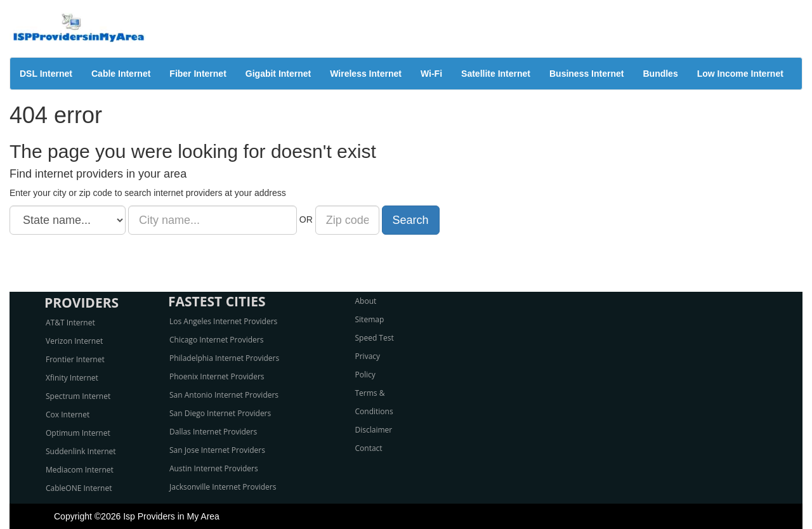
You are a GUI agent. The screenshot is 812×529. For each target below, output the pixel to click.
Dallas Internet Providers (213, 432)
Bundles (660, 74)
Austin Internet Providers (214, 468)
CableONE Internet (79, 488)
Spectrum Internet (78, 396)
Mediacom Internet (80, 470)
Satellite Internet (496, 74)
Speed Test (375, 338)
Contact (369, 448)
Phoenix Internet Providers (217, 376)
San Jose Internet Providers (217, 450)
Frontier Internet (75, 359)
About (366, 301)
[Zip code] (347, 220)
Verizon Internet (74, 341)
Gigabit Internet (278, 74)
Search (411, 220)
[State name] (68, 220)
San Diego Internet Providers (220, 413)
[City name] (213, 220)
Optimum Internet (78, 433)
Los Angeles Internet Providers (223, 321)
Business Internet (586, 74)
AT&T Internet (70, 323)
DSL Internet (46, 74)
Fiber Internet (198, 74)
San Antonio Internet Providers (224, 395)
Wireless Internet (366, 74)
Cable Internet (121, 74)
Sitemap (370, 319)
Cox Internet (68, 415)
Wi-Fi (431, 74)
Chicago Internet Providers (216, 340)
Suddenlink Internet (81, 451)
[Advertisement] (406, 263)
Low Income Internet (740, 74)
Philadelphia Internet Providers (224, 358)
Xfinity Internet (72, 378)
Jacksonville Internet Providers (223, 487)
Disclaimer (374, 430)
